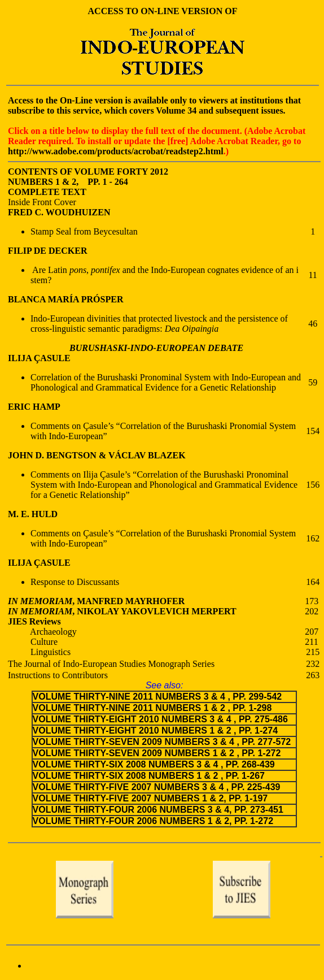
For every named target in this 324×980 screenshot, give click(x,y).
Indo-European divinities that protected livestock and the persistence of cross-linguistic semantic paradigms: (159, 324)
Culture (33, 642)
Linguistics (39, 652)
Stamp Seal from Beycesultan (84, 231)
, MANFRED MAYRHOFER (128, 601)
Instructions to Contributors (58, 675)
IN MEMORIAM (40, 601)
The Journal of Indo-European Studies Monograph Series (111, 664)
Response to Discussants (75, 582)
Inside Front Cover (42, 202)
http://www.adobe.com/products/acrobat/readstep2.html (116, 151)
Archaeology (42, 632)
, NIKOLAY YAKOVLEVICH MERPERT (154, 611)
